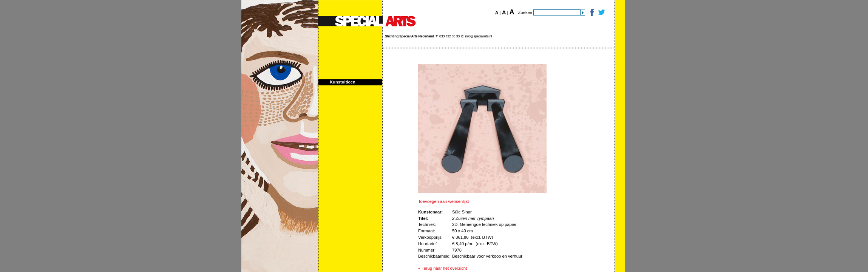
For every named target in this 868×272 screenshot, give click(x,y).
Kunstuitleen (343, 82)
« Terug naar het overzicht (442, 268)
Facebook (592, 12)
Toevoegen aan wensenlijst (443, 201)
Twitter (601, 12)
